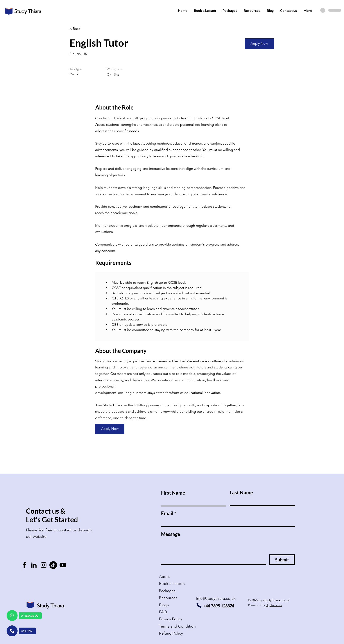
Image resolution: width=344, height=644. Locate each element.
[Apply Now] (259, 44)
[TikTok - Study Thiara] (53, 565)
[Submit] (282, 560)
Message (171, 534)
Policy (171, 619)
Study (21, 11)
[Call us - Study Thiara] (199, 605)
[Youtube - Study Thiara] (63, 565)
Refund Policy (171, 633)
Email (167, 513)
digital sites (274, 605)
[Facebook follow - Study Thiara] (24, 565)
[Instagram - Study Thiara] (44, 565)
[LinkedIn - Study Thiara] (34, 565)
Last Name (241, 493)
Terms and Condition (177, 626)
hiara (36, 11)
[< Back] (85, 29)
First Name (173, 493)
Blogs (164, 605)
